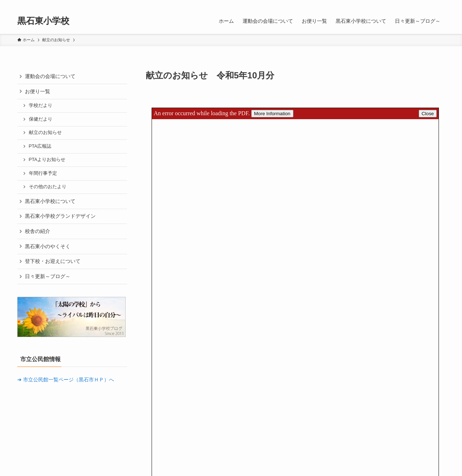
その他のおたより (48, 187)
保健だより (41, 119)
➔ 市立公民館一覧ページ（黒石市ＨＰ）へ (66, 380)
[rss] (431, 4)
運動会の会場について (50, 76)
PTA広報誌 (40, 146)
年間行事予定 (43, 173)
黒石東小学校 (43, 21)
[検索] (440, 4)
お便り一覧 (38, 91)
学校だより (41, 105)
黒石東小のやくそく (48, 246)
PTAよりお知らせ (47, 160)
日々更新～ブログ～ (48, 276)
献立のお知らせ (45, 133)
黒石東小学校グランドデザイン (60, 216)
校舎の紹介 (38, 231)
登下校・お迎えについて (53, 261)
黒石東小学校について (50, 201)
